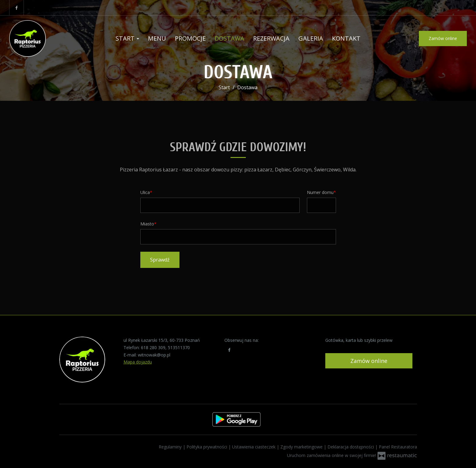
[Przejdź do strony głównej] (49, 38)
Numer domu (320, 192)
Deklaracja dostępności (351, 447)
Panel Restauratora (398, 447)
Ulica (145, 192)
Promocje (190, 38)
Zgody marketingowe (302, 447)
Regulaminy (171, 447)
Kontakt (346, 38)
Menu (157, 38)
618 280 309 (153, 347)
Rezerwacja (271, 38)
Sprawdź (160, 260)
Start (127, 38)
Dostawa (229, 38)
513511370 (179, 347)
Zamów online (443, 38)
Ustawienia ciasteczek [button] (254, 447)
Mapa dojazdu (138, 362)
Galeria (311, 38)
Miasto (147, 224)
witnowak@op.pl (154, 355)
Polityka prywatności (207, 447)
